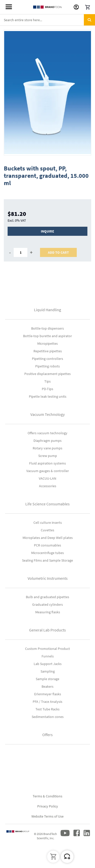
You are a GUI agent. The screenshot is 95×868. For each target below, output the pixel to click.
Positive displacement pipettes (48, 374)
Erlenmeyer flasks (48, 694)
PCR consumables (48, 545)
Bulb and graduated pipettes (48, 597)
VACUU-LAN (48, 478)
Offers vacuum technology (48, 433)
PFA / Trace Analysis (48, 702)
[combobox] (48, 20)
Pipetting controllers (48, 359)
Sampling (48, 671)
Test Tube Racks (48, 709)
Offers (48, 735)
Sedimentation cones (48, 717)
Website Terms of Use (48, 816)
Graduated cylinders (48, 604)
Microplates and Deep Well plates (48, 538)
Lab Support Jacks (48, 664)
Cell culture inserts (48, 523)
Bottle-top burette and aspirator (48, 336)
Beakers (48, 686)
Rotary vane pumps (48, 448)
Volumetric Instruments (48, 578)
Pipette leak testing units (48, 396)
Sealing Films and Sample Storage (48, 560)
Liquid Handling (48, 310)
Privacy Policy (48, 806)
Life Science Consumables (48, 504)
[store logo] (48, 7)
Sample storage (48, 679)
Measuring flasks (48, 612)
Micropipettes (48, 343)
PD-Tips (48, 389)
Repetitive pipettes (48, 351)
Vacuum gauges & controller (48, 471)
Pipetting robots (48, 366)
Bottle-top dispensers (48, 328)
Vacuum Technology (48, 414)
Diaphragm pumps (48, 441)
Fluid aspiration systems (48, 463)
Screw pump (48, 456)
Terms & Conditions (48, 796)
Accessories (48, 486)
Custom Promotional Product (48, 649)
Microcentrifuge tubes (48, 553)
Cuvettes (48, 530)
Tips (48, 381)
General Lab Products (48, 630)
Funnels (48, 656)
